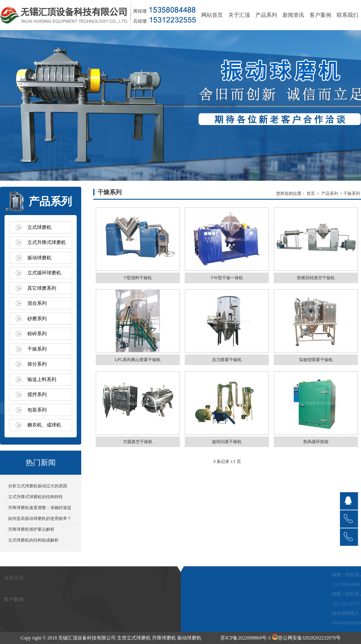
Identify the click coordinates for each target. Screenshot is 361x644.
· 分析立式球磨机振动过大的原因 (37, 486)
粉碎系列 (37, 334)
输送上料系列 (42, 379)
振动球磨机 (39, 258)
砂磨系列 (37, 319)
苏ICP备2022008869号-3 (245, 638)
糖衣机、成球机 (44, 425)
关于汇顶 (239, 15)
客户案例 (320, 15)
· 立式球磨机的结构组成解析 (32, 540)
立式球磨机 (39, 227)
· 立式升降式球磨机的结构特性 (34, 497)
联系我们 (347, 15)
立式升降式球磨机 (47, 242)
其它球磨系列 (42, 288)
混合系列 (37, 303)
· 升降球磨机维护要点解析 (30, 529)
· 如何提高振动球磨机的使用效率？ (39, 519)
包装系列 (37, 410)
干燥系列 (37, 349)
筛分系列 (37, 364)
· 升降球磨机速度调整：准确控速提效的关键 (39, 509)
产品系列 (266, 15)
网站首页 (212, 15)
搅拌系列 (37, 394)
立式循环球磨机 (44, 273)
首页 (311, 194)
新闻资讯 (293, 15)
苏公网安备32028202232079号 (306, 638)
